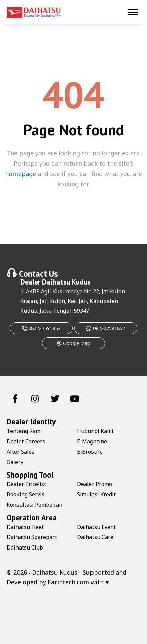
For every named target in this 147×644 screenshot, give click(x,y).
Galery (15, 462)
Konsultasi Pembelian (34, 505)
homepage (21, 174)
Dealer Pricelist (26, 484)
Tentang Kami (24, 431)
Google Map (73, 343)
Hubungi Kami (95, 431)
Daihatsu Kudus (66, 282)
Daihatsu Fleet (25, 527)
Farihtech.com (68, 582)
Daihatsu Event (96, 527)
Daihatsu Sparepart (32, 537)
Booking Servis (26, 494)
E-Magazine (92, 441)
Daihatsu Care (95, 537)
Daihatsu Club (25, 547)
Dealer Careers (26, 441)
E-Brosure (90, 452)
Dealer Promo (95, 484)
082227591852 (41, 328)
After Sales (21, 452)
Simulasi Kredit (96, 494)
